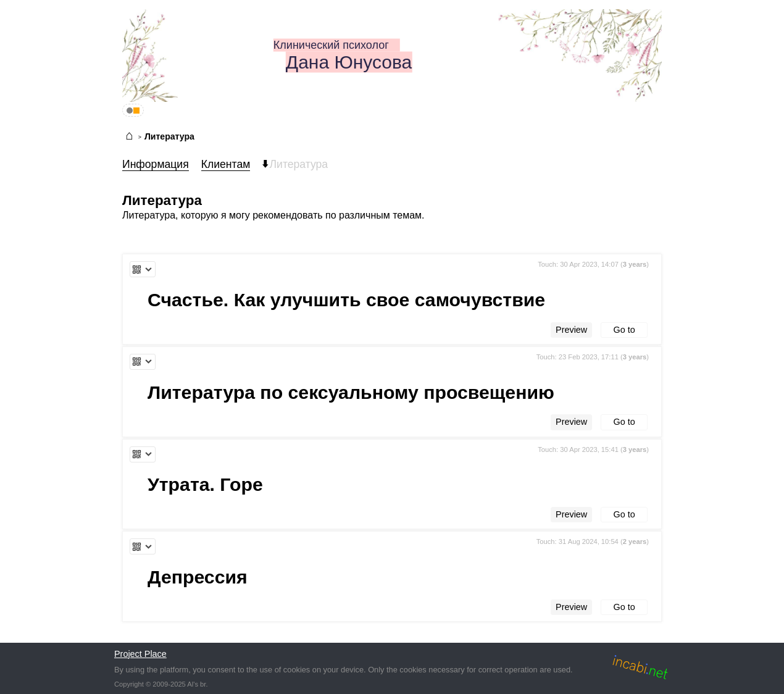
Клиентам (226, 164)
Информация (156, 164)
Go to (624, 330)
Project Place (140, 654)
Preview (571, 330)
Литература (169, 136)
